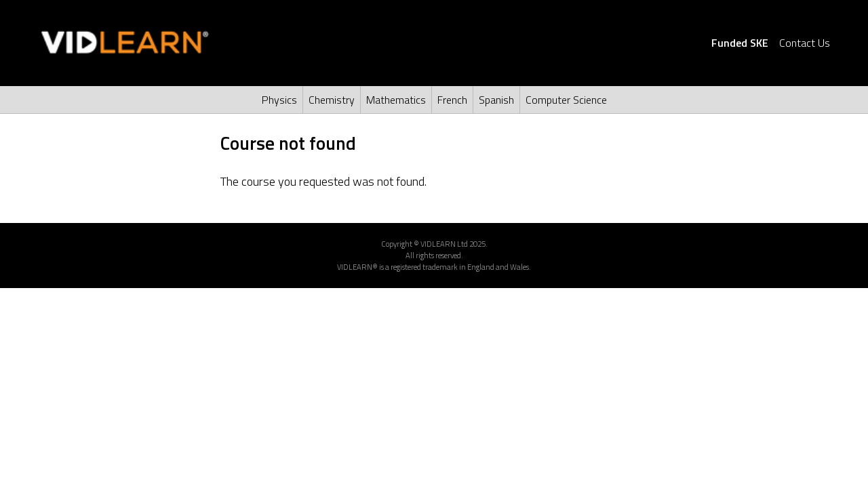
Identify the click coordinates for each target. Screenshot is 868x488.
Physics (279, 100)
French (452, 100)
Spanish (496, 100)
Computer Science (566, 100)
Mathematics (396, 100)
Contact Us (805, 43)
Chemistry (332, 100)
